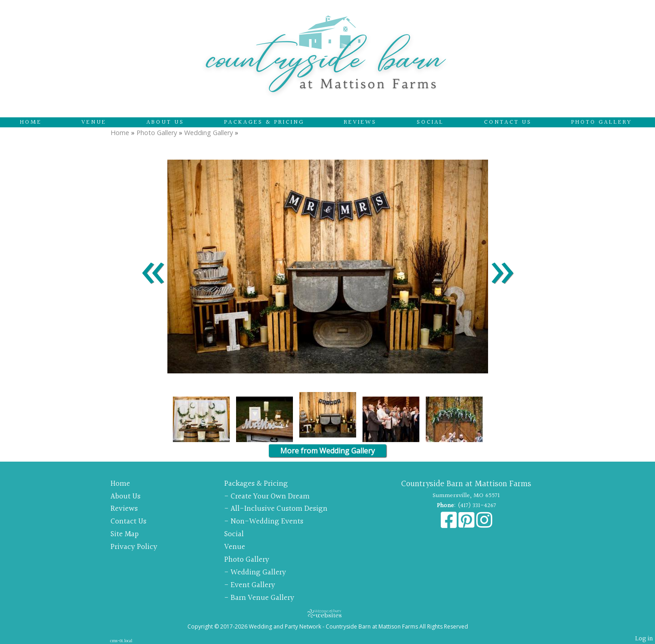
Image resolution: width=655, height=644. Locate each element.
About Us (165, 122)
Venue (94, 122)
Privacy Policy (134, 547)
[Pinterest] (467, 525)
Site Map (125, 534)
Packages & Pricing (264, 122)
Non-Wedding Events (267, 521)
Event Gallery (253, 585)
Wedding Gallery (209, 133)
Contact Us (508, 122)
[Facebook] (450, 525)
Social (430, 122)
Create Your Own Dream (270, 496)
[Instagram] (484, 525)
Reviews (360, 122)
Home (31, 122)
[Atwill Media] (327, 613)
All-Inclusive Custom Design (279, 509)
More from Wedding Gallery (327, 451)
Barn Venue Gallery (262, 598)
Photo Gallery (602, 122)
